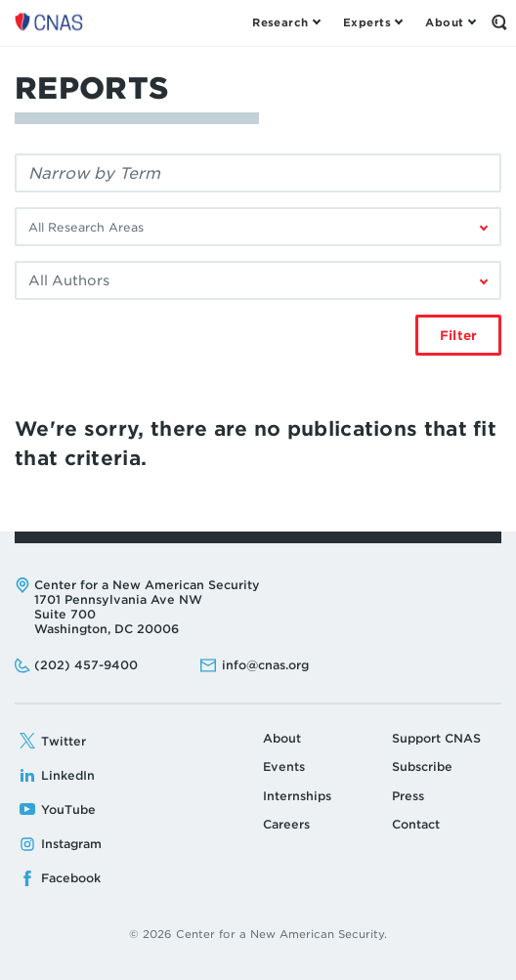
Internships (297, 796)
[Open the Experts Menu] (372, 22)
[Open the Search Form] (499, 22)
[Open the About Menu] (450, 22)
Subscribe (422, 767)
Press (408, 796)
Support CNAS (436, 738)
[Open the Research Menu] (286, 22)
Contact (416, 824)
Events (284, 767)
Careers (286, 824)
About (282, 738)
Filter (458, 336)
